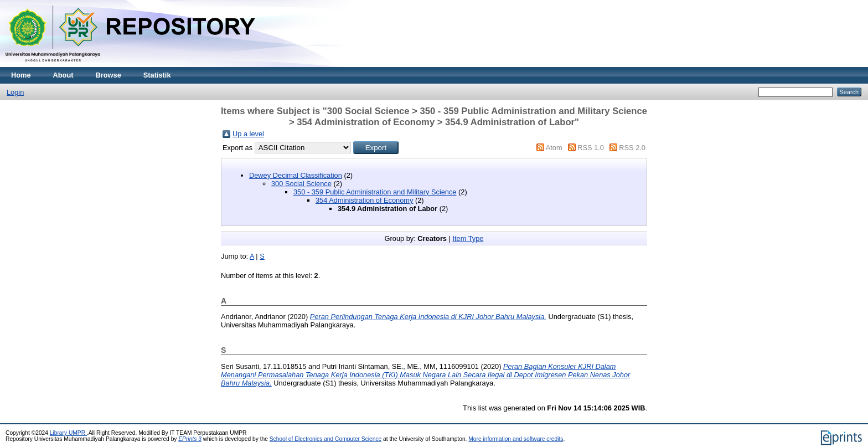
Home (21, 75)
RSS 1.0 (591, 148)
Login (15, 92)
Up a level (248, 134)
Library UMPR (68, 433)
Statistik (157, 75)
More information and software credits (516, 439)
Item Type (468, 238)
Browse (108, 75)
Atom (554, 148)
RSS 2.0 (632, 148)
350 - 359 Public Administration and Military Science (375, 192)
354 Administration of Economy (364, 200)
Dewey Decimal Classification (296, 175)
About (63, 75)
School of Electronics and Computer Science (326, 439)
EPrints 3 (190, 439)
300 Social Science (301, 184)
